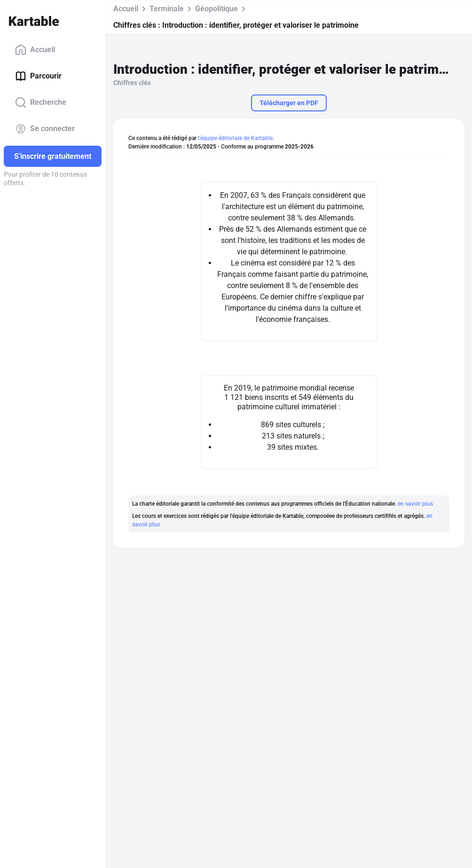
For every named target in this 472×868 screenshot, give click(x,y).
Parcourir (38, 76)
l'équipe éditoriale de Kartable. (236, 138)
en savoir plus (415, 504)
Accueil (35, 50)
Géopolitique (216, 9)
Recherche (41, 102)
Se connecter (45, 129)
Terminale (167, 9)
